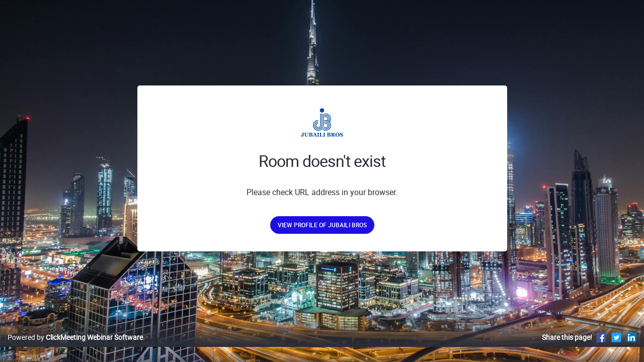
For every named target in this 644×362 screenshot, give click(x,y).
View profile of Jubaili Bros (322, 225)
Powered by (75, 348)
